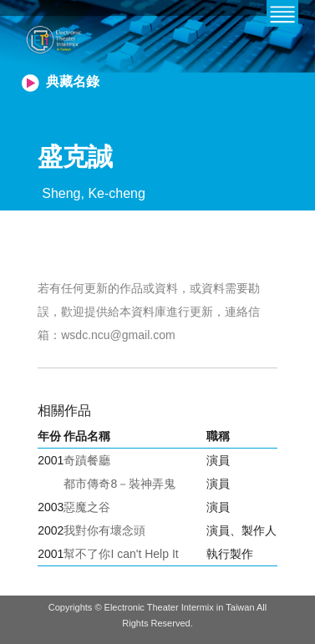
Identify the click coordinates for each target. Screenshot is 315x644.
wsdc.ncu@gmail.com (118, 335)
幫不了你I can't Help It (121, 554)
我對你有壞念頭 (104, 530)
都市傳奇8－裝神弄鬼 (119, 484)
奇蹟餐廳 (87, 460)
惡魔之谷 (87, 507)
